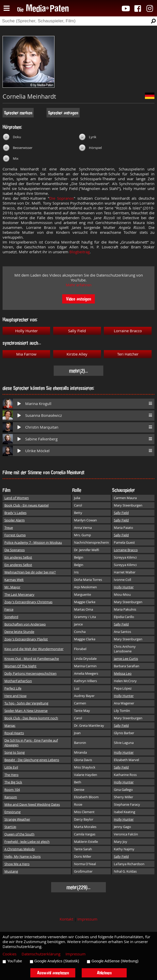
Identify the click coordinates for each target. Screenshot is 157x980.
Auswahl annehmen (53, 973)
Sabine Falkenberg (41, 439)
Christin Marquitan (42, 427)
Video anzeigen (78, 299)
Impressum (87, 919)
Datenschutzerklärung (41, 954)
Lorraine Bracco (128, 331)
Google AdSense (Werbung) (115, 961)
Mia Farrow (26, 354)
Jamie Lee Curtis (126, 659)
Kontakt (66, 919)
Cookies (10, 954)
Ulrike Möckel (37, 451)
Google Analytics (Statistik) (57, 961)
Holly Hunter (26, 331)
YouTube (15, 961)
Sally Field (77, 331)
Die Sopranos (62, 198)
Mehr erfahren (79, 285)
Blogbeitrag (80, 252)
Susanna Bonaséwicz (44, 415)
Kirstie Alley (77, 354)
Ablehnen (104, 973)
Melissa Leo (123, 673)
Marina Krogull (38, 404)
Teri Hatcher (128, 354)
